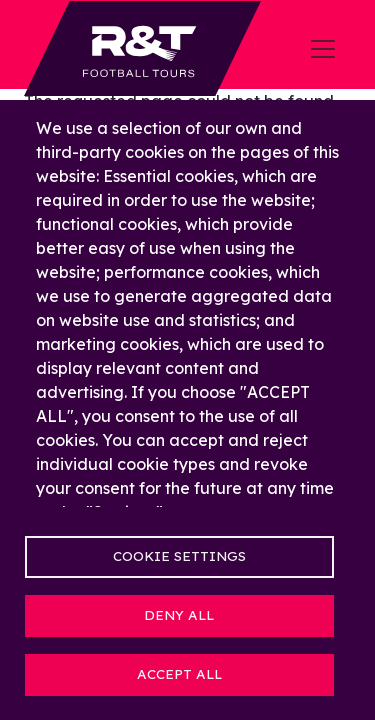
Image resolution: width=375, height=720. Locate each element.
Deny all (179, 614)
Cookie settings (179, 555)
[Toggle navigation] (323, 49)
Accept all (179, 673)
